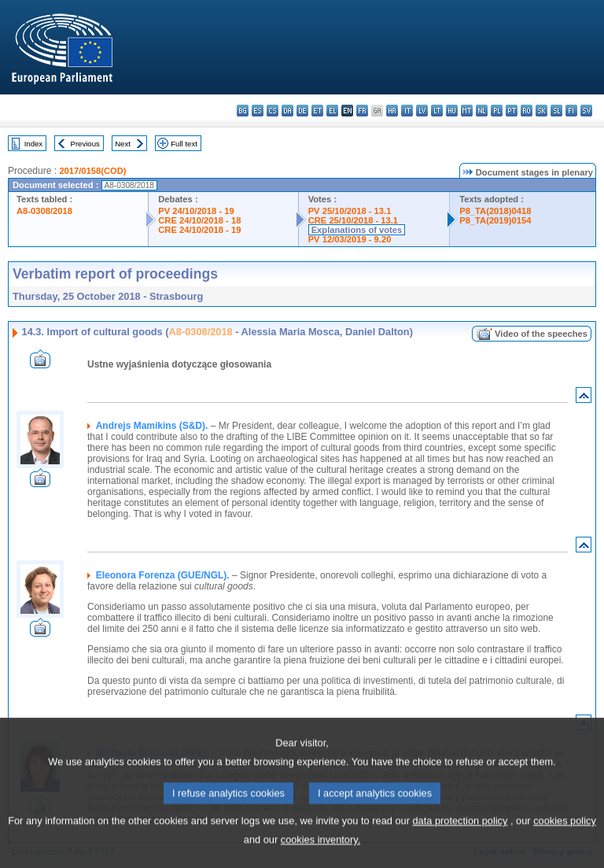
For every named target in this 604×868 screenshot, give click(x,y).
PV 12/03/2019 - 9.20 (350, 239)
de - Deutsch (302, 111)
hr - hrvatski (392, 111)
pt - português (512, 111)
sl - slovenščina (556, 111)
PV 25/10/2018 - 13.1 (350, 211)
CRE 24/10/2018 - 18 (199, 220)
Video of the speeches (541, 334)
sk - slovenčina (541, 111)
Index (33, 144)
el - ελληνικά (332, 111)
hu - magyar (452, 111)
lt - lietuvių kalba (437, 111)
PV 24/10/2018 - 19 (196, 211)
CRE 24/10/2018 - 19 (199, 230)
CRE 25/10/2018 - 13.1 (353, 220)
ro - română (527, 111)
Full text (184, 144)
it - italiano (407, 111)
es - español (258, 111)
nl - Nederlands (482, 111)
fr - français (362, 111)
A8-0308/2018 (44, 211)
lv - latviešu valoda (422, 111)
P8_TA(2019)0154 (495, 220)
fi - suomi (571, 111)
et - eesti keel (317, 111)
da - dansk (287, 111)
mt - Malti (467, 111)
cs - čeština (273, 111)
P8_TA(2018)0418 (495, 211)
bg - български (243, 111)
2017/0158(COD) (92, 171)
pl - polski (497, 111)
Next (123, 144)
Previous (85, 144)
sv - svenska (586, 111)
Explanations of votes (357, 230)
